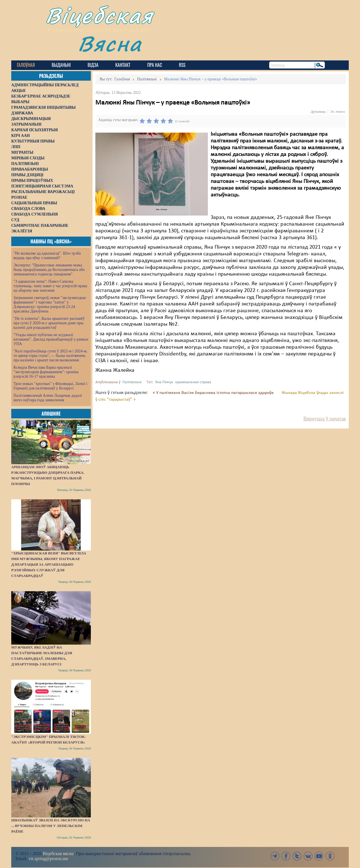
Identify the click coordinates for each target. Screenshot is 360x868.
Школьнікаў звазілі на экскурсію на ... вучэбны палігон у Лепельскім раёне (51, 826)
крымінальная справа (193, 382)
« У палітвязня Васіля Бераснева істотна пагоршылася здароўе (214, 393)
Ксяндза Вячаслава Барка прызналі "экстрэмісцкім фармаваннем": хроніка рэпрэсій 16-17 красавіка (46, 372)
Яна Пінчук (164, 382)
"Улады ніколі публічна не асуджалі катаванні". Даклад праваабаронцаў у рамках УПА (51, 339)
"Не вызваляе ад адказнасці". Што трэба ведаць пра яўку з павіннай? (47, 256)
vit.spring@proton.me (49, 859)
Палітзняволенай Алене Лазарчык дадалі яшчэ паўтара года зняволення (48, 398)
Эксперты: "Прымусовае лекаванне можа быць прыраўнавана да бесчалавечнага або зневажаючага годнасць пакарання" (49, 270)
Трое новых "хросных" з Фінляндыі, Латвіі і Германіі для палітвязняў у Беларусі (50, 386)
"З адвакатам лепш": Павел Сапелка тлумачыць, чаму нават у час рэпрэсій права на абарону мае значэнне (50, 286)
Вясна (110, 43)
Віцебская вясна (58, 854)
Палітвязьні (132, 382)
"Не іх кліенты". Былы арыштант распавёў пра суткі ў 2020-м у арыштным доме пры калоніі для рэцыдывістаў (49, 323)
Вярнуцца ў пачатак (325, 419)
